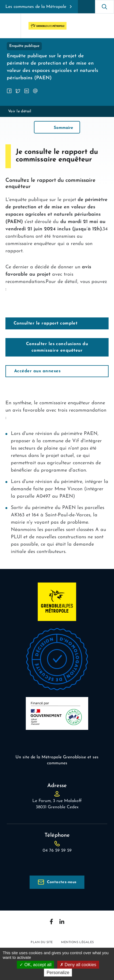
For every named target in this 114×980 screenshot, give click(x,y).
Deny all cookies (78, 965)
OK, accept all (35, 965)
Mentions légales (77, 942)
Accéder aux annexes (37, 371)
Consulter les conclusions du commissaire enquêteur (57, 347)
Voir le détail (20, 111)
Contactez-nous (62, 882)
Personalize (58, 973)
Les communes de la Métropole (36, 7)
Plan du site (42, 942)
